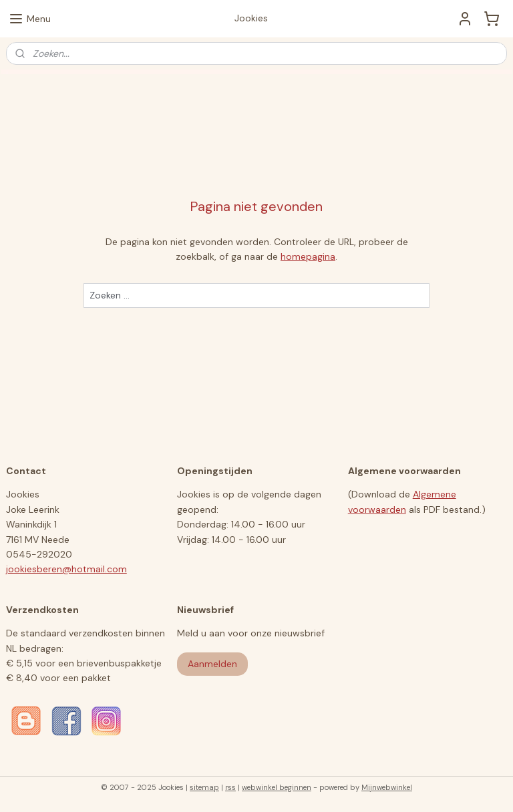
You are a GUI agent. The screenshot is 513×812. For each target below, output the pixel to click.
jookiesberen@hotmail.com (66, 569)
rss (230, 787)
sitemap (204, 787)
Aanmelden (212, 664)
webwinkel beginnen (277, 787)
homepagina (308, 256)
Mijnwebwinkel (387, 787)
